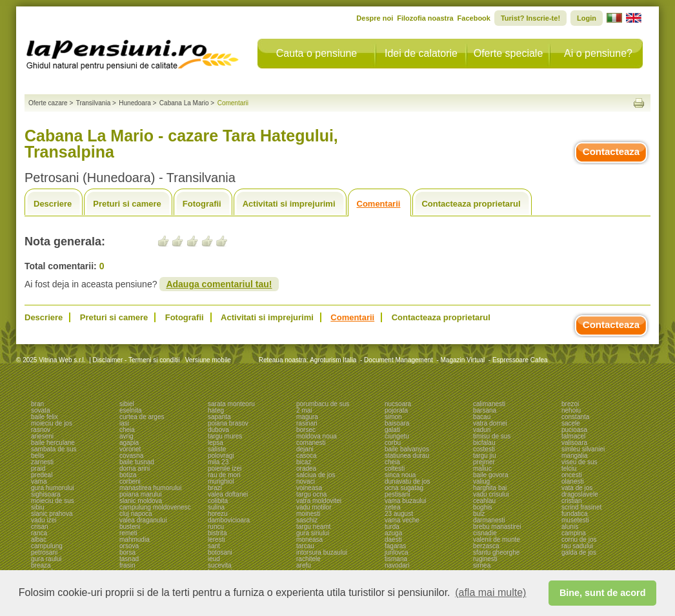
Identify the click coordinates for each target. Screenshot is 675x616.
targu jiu (485, 456)
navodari (397, 565)
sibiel (127, 404)
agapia (129, 443)
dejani (305, 449)
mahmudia (135, 539)
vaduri (482, 430)
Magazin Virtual (463, 360)
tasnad (129, 559)
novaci (306, 481)
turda (392, 527)
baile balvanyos (407, 449)
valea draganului (143, 520)
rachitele (308, 559)
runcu (216, 527)
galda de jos (579, 552)
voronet (130, 449)
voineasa (309, 488)
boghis (482, 507)
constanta (575, 417)
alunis (570, 527)
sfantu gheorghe (496, 552)
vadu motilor (314, 507)
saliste (217, 449)
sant (214, 546)
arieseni (42, 436)
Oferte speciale (509, 53)
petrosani (44, 552)
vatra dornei (490, 423)
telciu (569, 468)
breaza (41, 565)
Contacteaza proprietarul (471, 204)
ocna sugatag (404, 488)
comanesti (311, 443)
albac (39, 539)
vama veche (402, 520)
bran (37, 404)
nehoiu (571, 410)
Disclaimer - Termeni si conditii (136, 360)
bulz (479, 514)
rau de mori (224, 475)
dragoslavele (580, 494)
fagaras (395, 546)
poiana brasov (228, 423)
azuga (393, 533)
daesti (393, 539)
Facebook (474, 18)
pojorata (396, 410)
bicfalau (484, 443)
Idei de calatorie (421, 53)
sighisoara (46, 494)
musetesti (575, 520)
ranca (39, 533)
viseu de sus (579, 462)
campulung (47, 546)
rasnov (41, 430)
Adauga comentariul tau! (219, 284)
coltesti (395, 468)
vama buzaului (405, 501)
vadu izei (44, 520)
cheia (127, 430)
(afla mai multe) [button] (490, 592)
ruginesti (485, 559)
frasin (127, 565)
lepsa (216, 443)
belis (38, 456)
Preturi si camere (127, 204)
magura (307, 417)
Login (587, 18)
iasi (124, 423)
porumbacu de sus (323, 404)
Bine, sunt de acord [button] (603, 593)
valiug (481, 481)
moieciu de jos (52, 423)
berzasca (486, 546)
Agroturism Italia (333, 360)
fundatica (575, 514)
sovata (40, 410)
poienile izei (225, 468)
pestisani (397, 494)
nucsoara (398, 404)
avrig (126, 436)
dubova (218, 430)
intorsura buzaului (322, 552)
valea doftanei (228, 494)
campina (574, 533)
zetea (392, 507)
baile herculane (53, 443)
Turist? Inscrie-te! (530, 18)
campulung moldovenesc (155, 507)
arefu (304, 565)
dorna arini (135, 468)
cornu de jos (579, 539)
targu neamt (313, 527)
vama (39, 481)
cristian (572, 501)
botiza (128, 475)
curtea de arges (142, 417)
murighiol (221, 481)
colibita (218, 501)
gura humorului (53, 488)
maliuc (482, 468)
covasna (131, 456)
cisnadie (485, 533)
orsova (129, 546)
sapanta (219, 417)
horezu (218, 514)
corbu (393, 443)
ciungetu (397, 436)
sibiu (38, 507)
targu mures (225, 436)
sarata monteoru (231, 404)
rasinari (307, 423)
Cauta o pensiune (317, 53)
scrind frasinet (581, 507)
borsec (306, 430)
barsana (485, 410)
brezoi (570, 404)
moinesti (308, 514)
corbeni (130, 481)
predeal (42, 475)
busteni (130, 527)
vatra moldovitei (319, 501)
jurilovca (397, 552)
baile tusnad (137, 462)
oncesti (572, 475)
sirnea (482, 565)
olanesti (572, 481)
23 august (399, 514)
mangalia (575, 456)
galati (392, 430)
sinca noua (400, 475)
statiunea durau (407, 456)
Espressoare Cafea (520, 360)
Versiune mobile (207, 360)
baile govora (490, 475)
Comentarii (379, 204)
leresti (217, 539)
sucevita (220, 565)
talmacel (573, 436)
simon (393, 417)
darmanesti (489, 520)
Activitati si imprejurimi (289, 204)
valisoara (574, 443)
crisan (40, 527)
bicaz (304, 462)
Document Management (398, 360)
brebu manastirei (497, 527)
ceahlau (484, 501)
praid (38, 468)
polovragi (221, 456)
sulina (216, 507)
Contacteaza (611, 151)
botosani (220, 552)
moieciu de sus (53, 501)
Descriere (53, 204)
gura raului (46, 559)
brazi (215, 488)
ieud (214, 559)
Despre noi (375, 18)
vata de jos (577, 488)
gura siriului (313, 533)
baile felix (45, 417)
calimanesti (489, 404)
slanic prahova (52, 514)
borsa (127, 552)
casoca (307, 456)
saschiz (307, 520)
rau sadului (577, 546)
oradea (306, 468)
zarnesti (42, 462)
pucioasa (574, 430)
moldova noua (317, 436)
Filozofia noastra (425, 18)
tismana (396, 559)
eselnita (130, 410)
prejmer (484, 462)
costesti (484, 449)
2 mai (304, 410)
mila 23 (218, 462)
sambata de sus (54, 449)
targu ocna (311, 494)
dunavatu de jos (408, 481)
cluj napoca (136, 514)
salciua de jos (316, 475)
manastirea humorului (150, 488)
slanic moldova (141, 501)
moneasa (309, 539)
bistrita (217, 533)
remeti (128, 533)
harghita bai (490, 488)
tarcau (305, 546)
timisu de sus (492, 436)
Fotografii (202, 204)
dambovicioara (229, 520)
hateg (216, 410)
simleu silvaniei (583, 449)
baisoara (397, 423)
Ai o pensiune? (598, 53)
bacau (482, 417)
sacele (571, 423)
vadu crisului (491, 494)
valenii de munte (497, 539)
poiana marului (141, 494)
